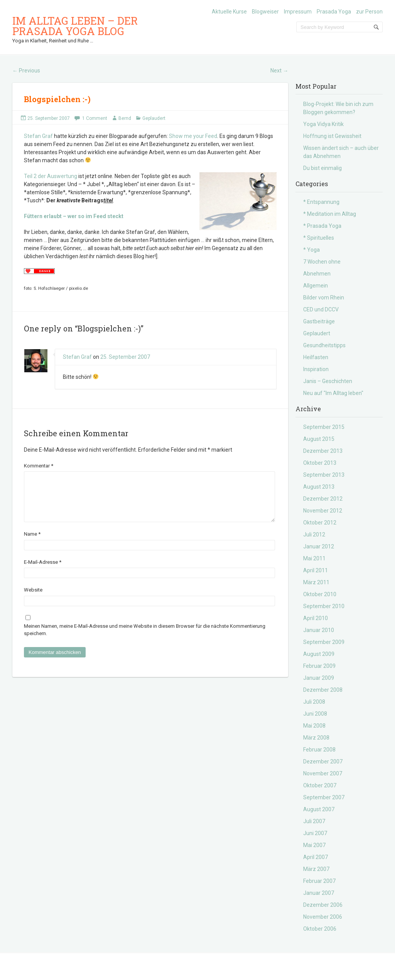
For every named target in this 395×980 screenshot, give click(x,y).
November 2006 (323, 917)
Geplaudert (154, 118)
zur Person (369, 12)
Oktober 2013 (320, 463)
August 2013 (319, 487)
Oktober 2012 (320, 523)
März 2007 (316, 869)
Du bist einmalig (322, 168)
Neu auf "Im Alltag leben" (333, 393)
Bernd (125, 118)
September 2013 (324, 475)
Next (279, 71)
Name (32, 543)
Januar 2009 (319, 678)
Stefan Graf (38, 136)
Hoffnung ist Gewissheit (332, 136)
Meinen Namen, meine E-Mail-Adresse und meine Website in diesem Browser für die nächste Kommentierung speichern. (145, 639)
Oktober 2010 (320, 594)
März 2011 (316, 582)
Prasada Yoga (334, 12)
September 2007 (324, 797)
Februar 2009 (319, 666)
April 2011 (316, 570)
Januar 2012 (319, 546)
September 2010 (324, 606)
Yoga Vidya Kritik (323, 124)
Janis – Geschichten (328, 381)
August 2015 (319, 439)
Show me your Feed (193, 136)
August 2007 (319, 809)
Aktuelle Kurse (229, 12)
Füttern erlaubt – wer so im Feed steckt (74, 216)
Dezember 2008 (323, 690)
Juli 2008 (314, 702)
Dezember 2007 (323, 761)
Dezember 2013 (323, 451)
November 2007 (323, 773)
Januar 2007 (319, 893)
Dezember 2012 (323, 499)
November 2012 (323, 511)
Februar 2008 (319, 750)
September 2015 (324, 427)
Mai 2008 (314, 726)
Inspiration (316, 369)
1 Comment (95, 118)
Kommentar (39, 466)
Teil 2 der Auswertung (51, 176)
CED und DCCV (321, 309)
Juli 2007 (314, 821)
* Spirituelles (319, 238)
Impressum (298, 12)
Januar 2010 (319, 630)
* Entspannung (321, 202)
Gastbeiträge (319, 321)
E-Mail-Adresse (43, 571)
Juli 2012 (314, 535)
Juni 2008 (315, 714)
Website (33, 599)
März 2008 (316, 738)
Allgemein (316, 286)
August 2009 (319, 654)
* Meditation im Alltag (330, 214)
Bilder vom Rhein (324, 298)
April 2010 (316, 618)
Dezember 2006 (323, 905)
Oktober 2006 (320, 929)
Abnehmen (317, 274)
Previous (26, 71)
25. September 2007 (49, 118)
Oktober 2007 (320, 785)
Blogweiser (265, 12)
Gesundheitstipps (324, 345)
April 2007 (316, 857)
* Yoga (311, 250)
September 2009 (324, 642)
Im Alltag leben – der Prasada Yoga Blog (75, 26)
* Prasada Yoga (322, 226)
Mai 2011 (314, 558)
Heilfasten (316, 357)
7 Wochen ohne (322, 262)
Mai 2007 (314, 845)
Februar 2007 (319, 881)
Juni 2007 (315, 833)
